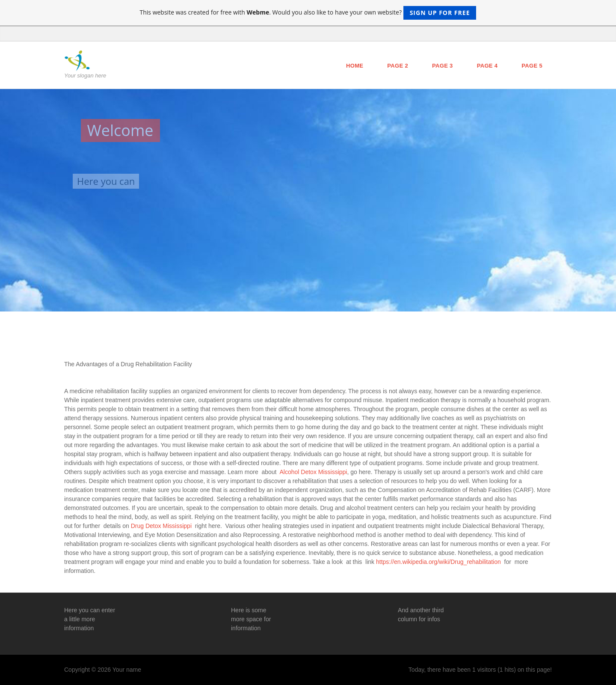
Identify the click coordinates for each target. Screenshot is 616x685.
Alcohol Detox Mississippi (314, 472)
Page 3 (443, 66)
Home (355, 66)
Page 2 (398, 66)
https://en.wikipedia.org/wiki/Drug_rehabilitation (439, 562)
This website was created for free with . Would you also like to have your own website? (308, 13)
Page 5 (532, 66)
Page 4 (487, 66)
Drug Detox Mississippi (162, 526)
